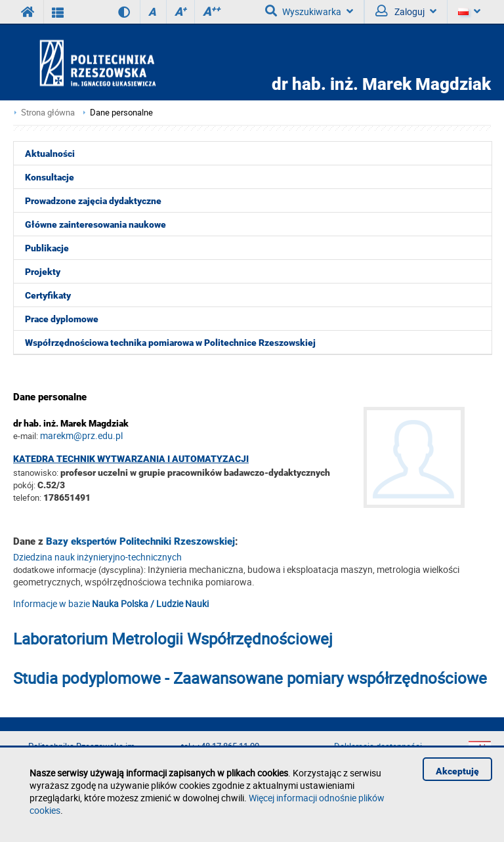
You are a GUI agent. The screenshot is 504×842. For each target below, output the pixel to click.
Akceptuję (457, 771)
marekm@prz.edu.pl (81, 435)
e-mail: (26, 436)
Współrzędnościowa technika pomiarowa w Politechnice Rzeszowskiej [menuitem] (170, 343)
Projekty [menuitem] (43, 272)
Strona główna (48, 113)
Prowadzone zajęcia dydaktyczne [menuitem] (93, 201)
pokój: (25, 485)
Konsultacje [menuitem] (50, 177)
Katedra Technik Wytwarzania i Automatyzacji (131, 459)
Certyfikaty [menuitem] (48, 295)
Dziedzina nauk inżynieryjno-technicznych (97, 557)
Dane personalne (121, 113)
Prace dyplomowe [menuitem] (62, 319)
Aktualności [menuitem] (50, 154)
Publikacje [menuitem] (47, 248)
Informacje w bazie (111, 603)
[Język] (469, 12)
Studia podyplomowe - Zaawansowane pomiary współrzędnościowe (250, 678)
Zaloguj (406, 11)
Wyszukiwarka (309, 11)
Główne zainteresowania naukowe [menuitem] (95, 224)
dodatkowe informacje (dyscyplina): (79, 570)
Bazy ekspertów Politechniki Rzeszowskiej (140, 541)
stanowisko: (36, 473)
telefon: (27, 497)
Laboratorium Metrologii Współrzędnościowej (173, 639)
